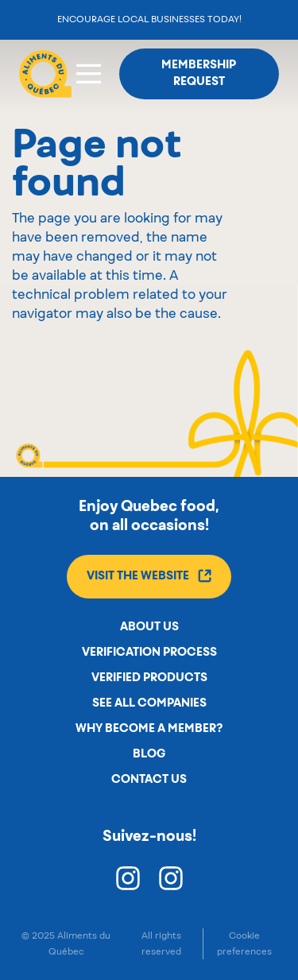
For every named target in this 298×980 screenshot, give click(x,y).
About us (149, 627)
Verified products (149, 678)
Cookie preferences (244, 943)
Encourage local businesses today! (149, 19)
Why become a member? (149, 729)
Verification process (149, 653)
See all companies (149, 703)
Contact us (149, 780)
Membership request (199, 74)
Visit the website (149, 576)
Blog (149, 754)
